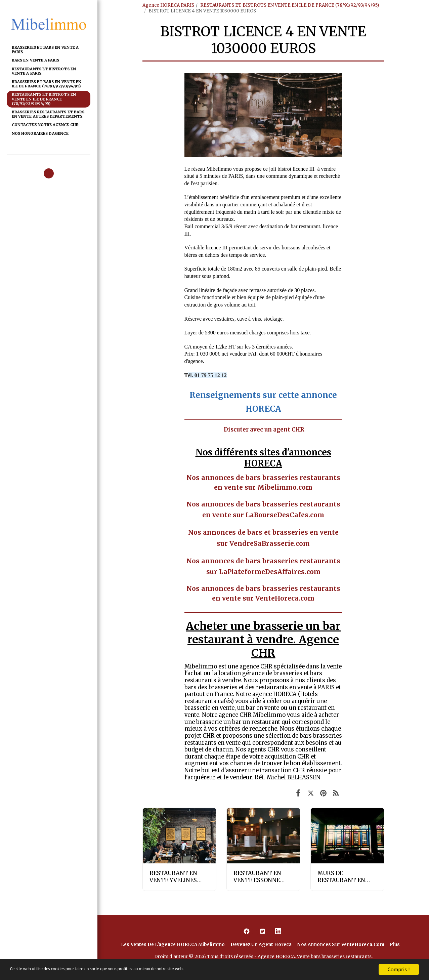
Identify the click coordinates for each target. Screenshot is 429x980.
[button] (49, 173)
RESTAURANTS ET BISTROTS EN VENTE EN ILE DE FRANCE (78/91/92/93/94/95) (290, 5)
